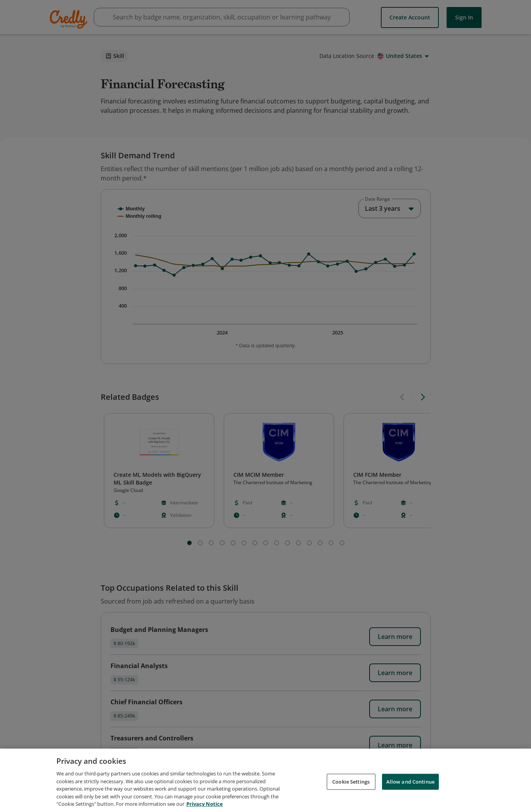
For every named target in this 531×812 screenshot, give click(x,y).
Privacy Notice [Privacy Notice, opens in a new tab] (205, 804)
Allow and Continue (410, 781)
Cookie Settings (351, 781)
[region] (265, 780)
